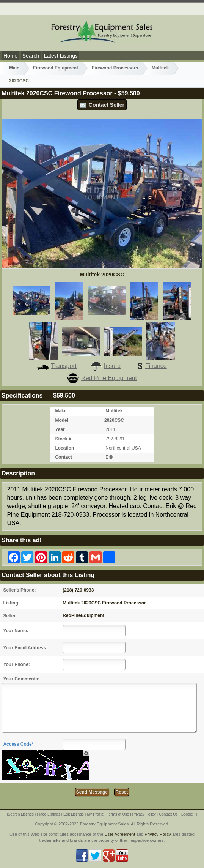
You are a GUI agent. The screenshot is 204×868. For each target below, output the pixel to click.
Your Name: (16, 631)
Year (60, 429)
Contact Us (168, 814)
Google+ (188, 814)
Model (62, 420)
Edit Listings (74, 814)
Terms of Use (118, 814)
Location (64, 448)
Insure (105, 366)
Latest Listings (61, 56)
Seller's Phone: (19, 590)
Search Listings (21, 814)
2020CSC (19, 81)
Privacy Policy (144, 814)
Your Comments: (21, 679)
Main (14, 68)
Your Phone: (16, 664)
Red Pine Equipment (102, 378)
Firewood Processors (115, 68)
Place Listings (49, 814)
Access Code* (18, 744)
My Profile (95, 814)
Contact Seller (102, 105)
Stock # (63, 439)
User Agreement (120, 834)
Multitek (160, 68)
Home (10, 56)
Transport (57, 366)
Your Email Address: (25, 648)
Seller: (10, 616)
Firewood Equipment (56, 68)
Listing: (11, 603)
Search (31, 56)
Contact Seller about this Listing (48, 575)
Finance (151, 366)
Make (61, 411)
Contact (64, 457)
